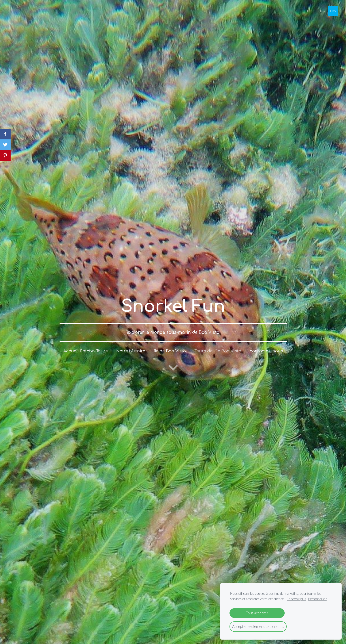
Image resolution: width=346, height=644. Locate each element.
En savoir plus (296, 599)
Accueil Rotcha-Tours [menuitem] (86, 347)
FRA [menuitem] (332, 10)
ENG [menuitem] (321, 10)
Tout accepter (257, 613)
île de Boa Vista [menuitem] (170, 347)
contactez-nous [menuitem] (266, 347)
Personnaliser (317, 599)
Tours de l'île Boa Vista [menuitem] (218, 347)
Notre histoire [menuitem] (131, 347)
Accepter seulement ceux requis (258, 626)
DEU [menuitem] (310, 10)
